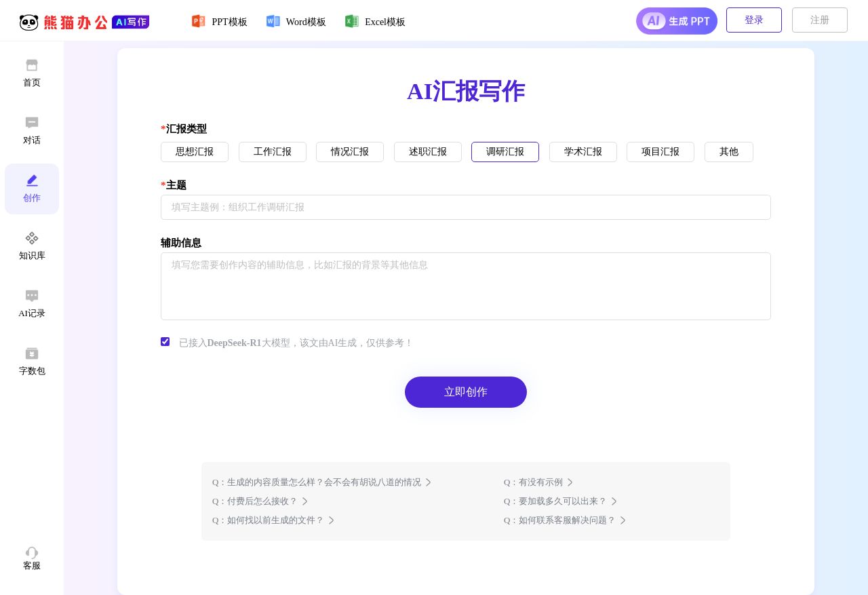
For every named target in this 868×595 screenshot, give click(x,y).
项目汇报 (660, 152)
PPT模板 (219, 21)
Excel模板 (375, 21)
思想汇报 (195, 152)
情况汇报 (350, 152)
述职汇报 (428, 152)
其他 (729, 152)
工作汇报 (273, 152)
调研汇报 (505, 152)
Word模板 (296, 21)
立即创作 (466, 392)
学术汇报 (583, 152)
